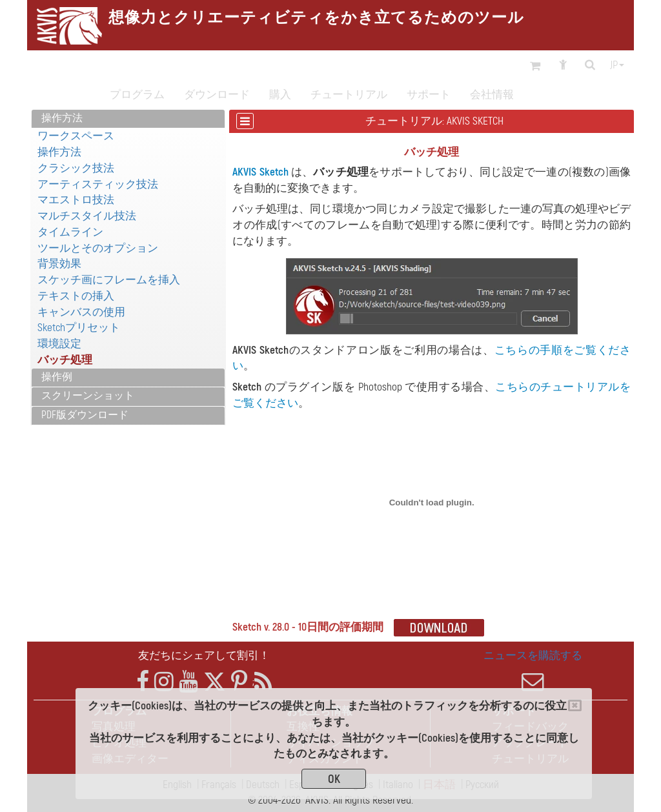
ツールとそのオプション (98, 248)
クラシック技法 (76, 168)
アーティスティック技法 (98, 184)
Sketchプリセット (79, 328)
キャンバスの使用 (81, 312)
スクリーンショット (88, 396)
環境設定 (59, 344)
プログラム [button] (137, 95)
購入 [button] (280, 95)
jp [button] (617, 65)
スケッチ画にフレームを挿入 (109, 280)
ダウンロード (217, 95)
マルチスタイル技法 (87, 216)
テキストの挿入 (76, 296)
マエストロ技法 (76, 200)
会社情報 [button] (492, 95)
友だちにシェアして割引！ (204, 655)
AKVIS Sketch (260, 172)
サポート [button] (429, 95)
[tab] (128, 119)
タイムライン (70, 232)
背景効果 (59, 264)
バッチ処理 (65, 360)
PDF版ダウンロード (85, 415)
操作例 (57, 377)
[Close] (575, 705)
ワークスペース (76, 136)
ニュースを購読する (533, 671)
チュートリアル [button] (349, 95)
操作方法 (62, 118)
